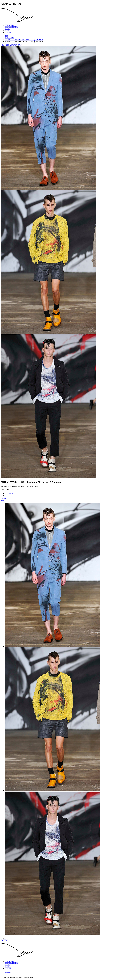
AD (6, 495)
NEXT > (4, 501)
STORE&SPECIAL (11, 27)
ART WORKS (10, 25)
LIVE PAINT (9, 493)
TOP (6, 36)
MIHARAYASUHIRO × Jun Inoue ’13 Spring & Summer (24, 40)
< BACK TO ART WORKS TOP (12, 45)
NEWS (7, 29)
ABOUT (8, 31)
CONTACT (9, 33)
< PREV (4, 499)
